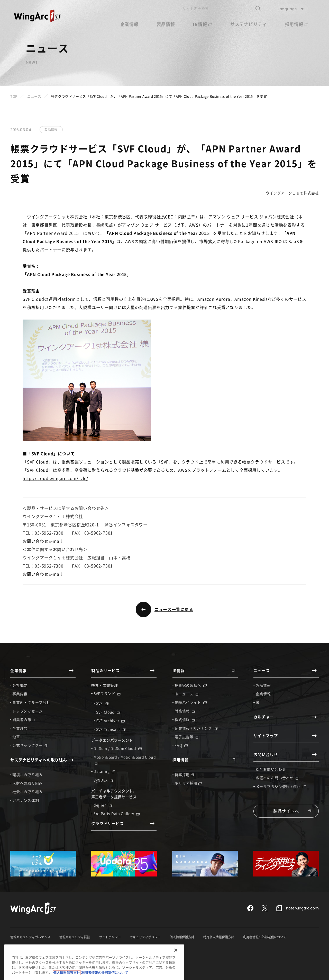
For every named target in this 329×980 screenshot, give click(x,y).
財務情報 (185, 711)
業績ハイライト (191, 702)
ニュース (34, 96)
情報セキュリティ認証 (75, 937)
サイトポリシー (110, 937)
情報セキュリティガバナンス (30, 937)
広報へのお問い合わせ (277, 778)
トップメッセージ (28, 711)
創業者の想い (24, 719)
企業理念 (20, 728)
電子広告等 (187, 737)
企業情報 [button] (129, 24)
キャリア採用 (188, 783)
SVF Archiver (110, 720)
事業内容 (20, 694)
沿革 (16, 737)
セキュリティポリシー (145, 937)
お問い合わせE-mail (42, 541)
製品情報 (166, 24)
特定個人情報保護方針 (219, 937)
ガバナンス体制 (26, 800)
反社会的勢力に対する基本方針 (32, 947)
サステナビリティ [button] (249, 24)
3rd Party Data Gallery (117, 813)
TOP (14, 96)
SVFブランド (107, 693)
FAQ (181, 745)
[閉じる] (176, 970)
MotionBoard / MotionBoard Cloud (125, 760)
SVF (102, 703)
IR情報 (202, 24)
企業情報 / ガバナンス (196, 728)
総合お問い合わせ (271, 769)
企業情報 (263, 694)
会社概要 (20, 685)
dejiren (103, 805)
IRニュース (187, 694)
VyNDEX (103, 780)
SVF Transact (111, 729)
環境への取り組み (28, 775)
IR (258, 702)
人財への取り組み (28, 783)
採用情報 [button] (296, 24)
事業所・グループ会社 (31, 702)
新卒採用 (184, 775)
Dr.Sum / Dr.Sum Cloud (118, 748)
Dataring (104, 771)
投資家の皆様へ (191, 685)
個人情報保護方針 (182, 937)
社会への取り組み (28, 792)
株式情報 (185, 719)
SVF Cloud (108, 712)
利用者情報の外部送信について (265, 937)
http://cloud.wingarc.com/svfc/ (55, 478)
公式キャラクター (30, 745)
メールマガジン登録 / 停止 (281, 786)
